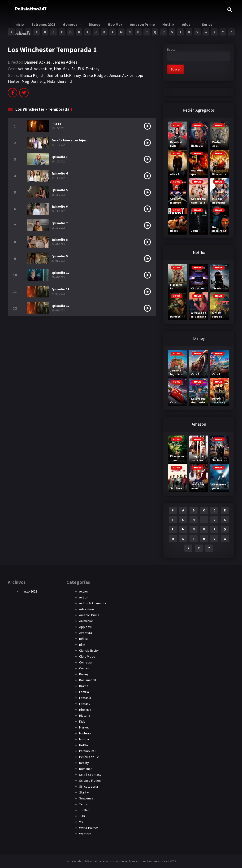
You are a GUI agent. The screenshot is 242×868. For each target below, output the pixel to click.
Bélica (83, 639)
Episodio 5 (60, 190)
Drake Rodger (95, 75)
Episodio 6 (60, 206)
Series (216, 26)
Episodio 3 (60, 157)
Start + (84, 792)
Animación (86, 621)
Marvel (84, 727)
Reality (84, 763)
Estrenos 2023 (47, 26)
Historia (85, 715)
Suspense (86, 798)
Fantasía (85, 698)
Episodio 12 (60, 306)
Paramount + (88, 751)
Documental (88, 680)
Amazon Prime (150, 26)
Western (85, 834)
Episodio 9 (60, 256)
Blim (82, 645)
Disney (100, 26)
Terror (84, 804)
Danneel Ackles (37, 62)
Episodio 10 (60, 273)
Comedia (85, 662)
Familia (84, 692)
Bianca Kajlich (32, 75)
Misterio (85, 733)
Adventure (87, 609)
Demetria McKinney (63, 75)
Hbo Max (122, 26)
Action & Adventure (35, 69)
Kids (82, 721)
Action (84, 597)
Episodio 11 (60, 289)
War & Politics (89, 828)
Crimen (84, 668)
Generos (75, 26)
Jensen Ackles (65, 62)
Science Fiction (90, 781)
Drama (84, 686)
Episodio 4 (60, 173)
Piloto (56, 124)
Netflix (177, 26)
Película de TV (89, 757)
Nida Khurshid (59, 81)
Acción (84, 591)
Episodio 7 (60, 223)
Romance (86, 769)
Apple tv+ (86, 627)
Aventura (86, 633)
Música (84, 739)
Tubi (82, 816)
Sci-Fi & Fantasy (85, 69)
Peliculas (24, 36)
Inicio (21, 26)
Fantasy (85, 704)
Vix (81, 822)
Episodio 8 (60, 240)
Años (194, 26)
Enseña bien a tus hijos (69, 140)
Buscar (172, 49)
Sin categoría (89, 786)
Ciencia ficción (89, 650)
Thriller (84, 810)
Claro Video (87, 656)
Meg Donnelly (33, 81)
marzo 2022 (29, 591)
